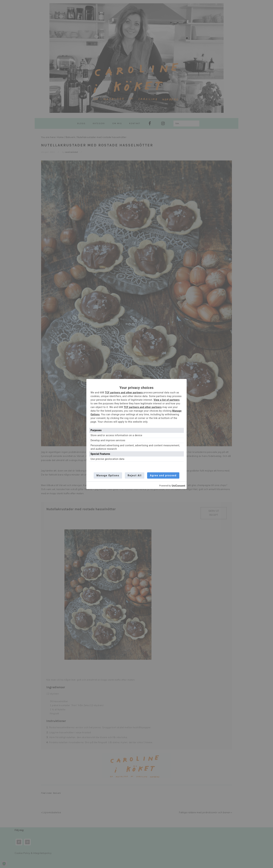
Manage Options (108, 475)
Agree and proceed (163, 475)
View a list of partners (167, 400)
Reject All (135, 475)
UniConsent (178, 486)
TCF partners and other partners (124, 393)
